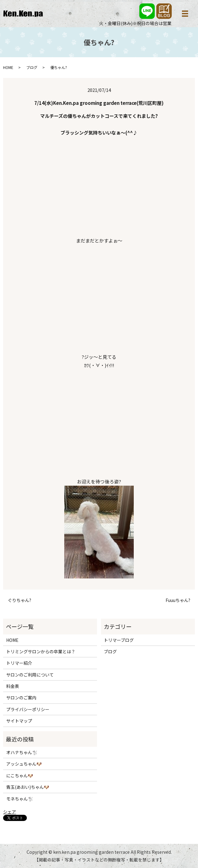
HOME (8, 67)
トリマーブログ (119, 640)
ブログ (32, 67)
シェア (10, 812)
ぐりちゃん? (19, 600)
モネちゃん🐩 (20, 799)
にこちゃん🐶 (20, 776)
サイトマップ (19, 721)
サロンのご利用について (30, 675)
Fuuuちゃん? (178, 600)
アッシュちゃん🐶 (24, 764)
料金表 (13, 686)
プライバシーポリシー (28, 709)
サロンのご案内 (21, 698)
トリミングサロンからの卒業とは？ (41, 651)
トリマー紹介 (19, 663)
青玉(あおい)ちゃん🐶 (28, 787)
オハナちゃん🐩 (22, 752)
